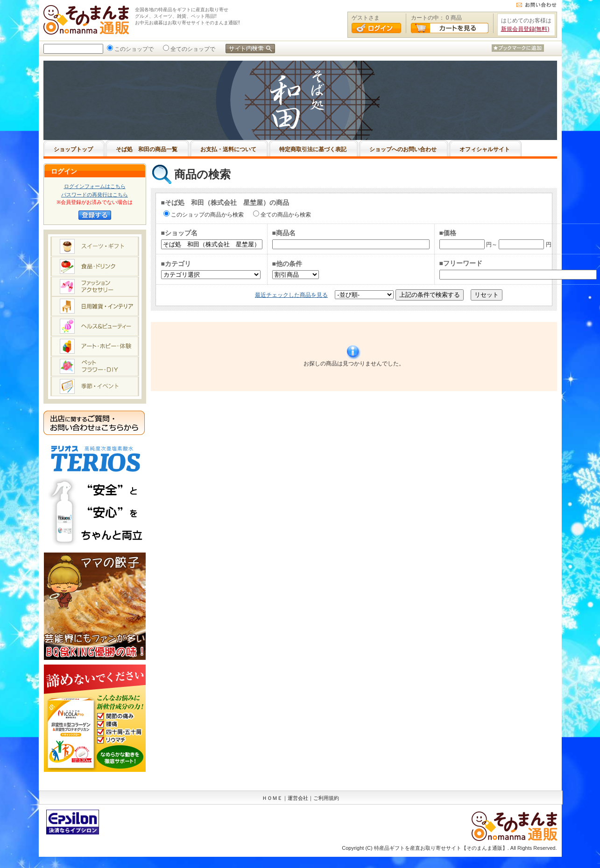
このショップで (133, 49)
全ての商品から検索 (285, 215)
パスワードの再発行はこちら (95, 195)
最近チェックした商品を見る (291, 295)
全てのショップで (192, 49)
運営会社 (298, 798)
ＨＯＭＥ (272, 798)
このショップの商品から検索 (206, 215)
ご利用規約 (326, 798)
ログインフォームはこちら (95, 186)
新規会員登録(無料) (525, 29)
